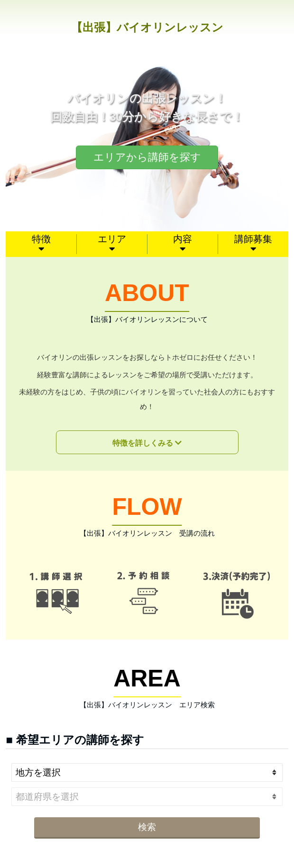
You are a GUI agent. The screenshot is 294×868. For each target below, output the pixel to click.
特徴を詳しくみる (143, 443)
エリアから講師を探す (147, 157)
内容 (183, 239)
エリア (112, 239)
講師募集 (253, 239)
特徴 (41, 239)
